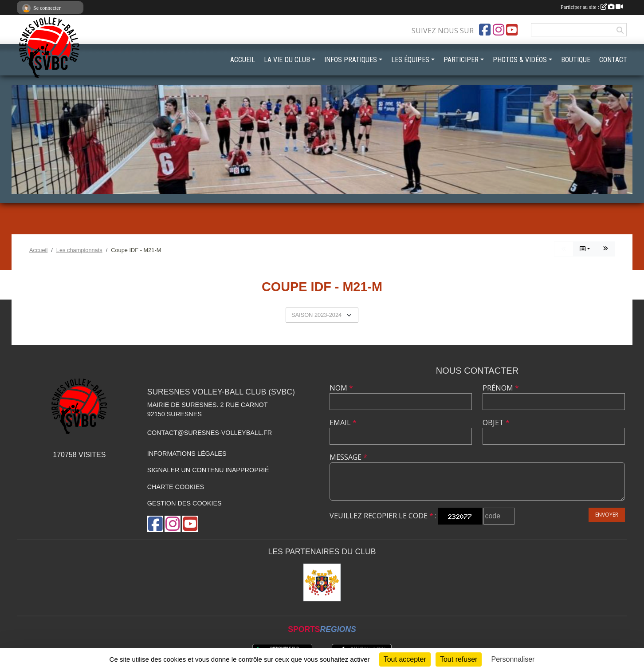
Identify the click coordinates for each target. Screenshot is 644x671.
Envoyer (607, 515)
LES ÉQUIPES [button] (410, 60)
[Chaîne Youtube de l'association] (512, 30)
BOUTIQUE (576, 60)
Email (343, 422)
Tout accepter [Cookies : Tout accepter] (405, 659)
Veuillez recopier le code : (383, 516)
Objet (496, 422)
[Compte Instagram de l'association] (499, 30)
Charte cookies (176, 487)
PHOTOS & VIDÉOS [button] (520, 60)
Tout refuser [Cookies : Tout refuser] (459, 659)
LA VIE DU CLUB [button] (287, 60)
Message (348, 457)
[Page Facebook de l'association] (485, 30)
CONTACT (613, 60)
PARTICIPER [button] (461, 60)
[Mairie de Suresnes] (322, 582)
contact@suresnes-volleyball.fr (210, 433)
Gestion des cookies (185, 503)
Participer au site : (592, 7)
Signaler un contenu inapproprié (208, 470)
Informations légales (187, 454)
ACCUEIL (243, 60)
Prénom (501, 388)
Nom (341, 388)
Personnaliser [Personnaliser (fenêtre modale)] (513, 659)
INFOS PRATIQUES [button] (351, 60)
